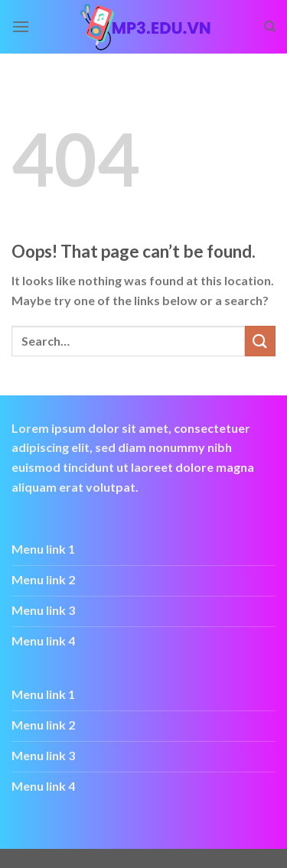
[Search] (270, 27)
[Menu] (21, 26)
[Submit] (260, 341)
